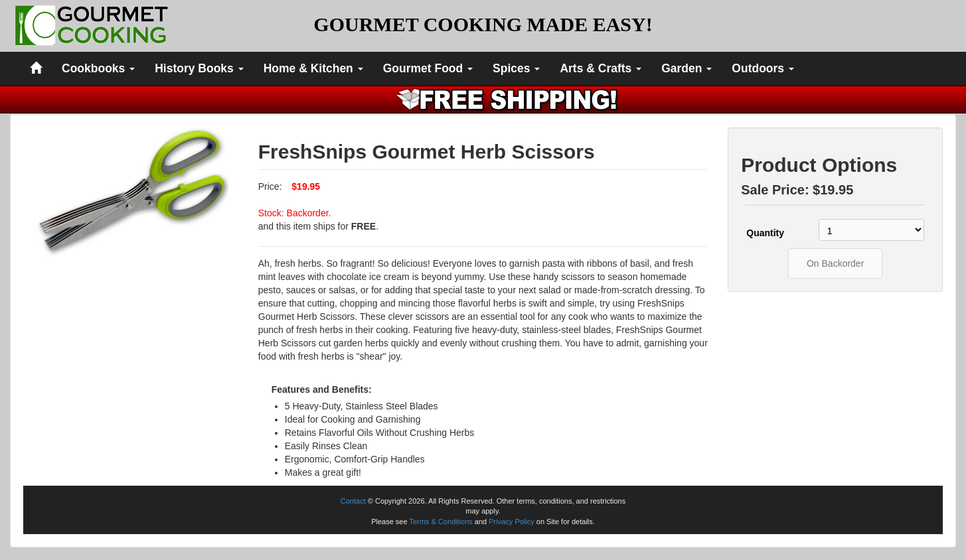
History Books (199, 68)
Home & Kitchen (313, 68)
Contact (353, 501)
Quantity (765, 233)
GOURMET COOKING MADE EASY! (483, 24)
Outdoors (763, 68)
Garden (686, 68)
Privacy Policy (511, 522)
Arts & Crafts (601, 68)
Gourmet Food (428, 68)
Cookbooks (98, 68)
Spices (516, 68)
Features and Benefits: (322, 389)
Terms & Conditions (441, 522)
